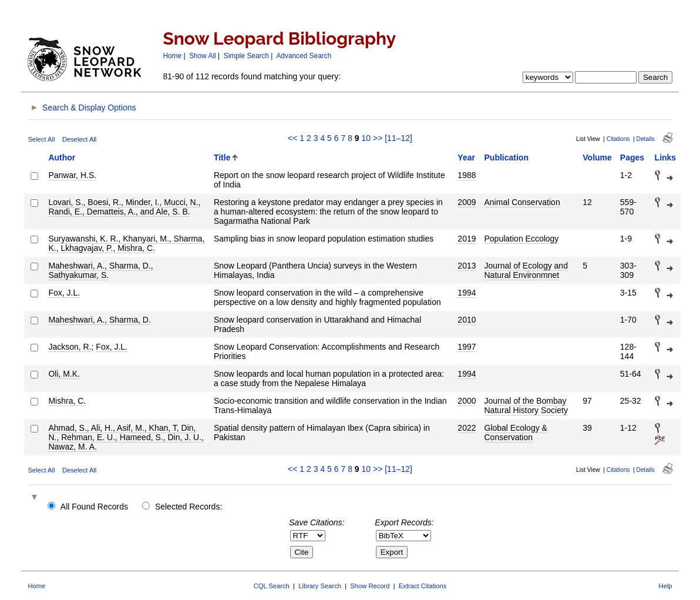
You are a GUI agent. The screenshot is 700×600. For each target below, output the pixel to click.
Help (666, 586)
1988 (467, 175)
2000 (467, 401)
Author (62, 157)
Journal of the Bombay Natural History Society (526, 405)
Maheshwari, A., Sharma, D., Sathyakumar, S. (100, 270)
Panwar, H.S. (72, 175)
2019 (467, 239)
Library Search (320, 586)
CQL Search (272, 586)
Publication (507, 157)
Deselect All (79, 139)
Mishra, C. (67, 401)
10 (366, 138)
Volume (597, 157)
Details (646, 139)
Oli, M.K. (64, 374)
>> (378, 138)
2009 (467, 202)
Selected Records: (189, 507)
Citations (618, 139)
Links (666, 157)
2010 (467, 320)
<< (292, 138)
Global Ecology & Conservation (516, 433)
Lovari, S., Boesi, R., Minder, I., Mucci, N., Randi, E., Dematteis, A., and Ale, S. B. (124, 207)
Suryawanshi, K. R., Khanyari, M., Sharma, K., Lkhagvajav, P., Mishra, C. (126, 243)
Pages (632, 157)
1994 (467, 293)
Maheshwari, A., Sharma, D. (99, 320)
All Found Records (94, 507)
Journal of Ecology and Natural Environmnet (526, 270)
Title (222, 157)
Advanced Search (304, 56)
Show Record (370, 586)
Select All (41, 139)
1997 (467, 347)
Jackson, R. (70, 347)
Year (466, 157)
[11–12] (398, 138)
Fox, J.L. (64, 293)
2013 (467, 266)
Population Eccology (522, 239)
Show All (203, 56)
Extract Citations (423, 586)
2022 (467, 428)
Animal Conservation (522, 202)
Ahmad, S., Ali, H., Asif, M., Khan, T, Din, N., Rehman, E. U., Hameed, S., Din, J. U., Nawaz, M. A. (126, 437)
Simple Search (246, 56)
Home (172, 56)
